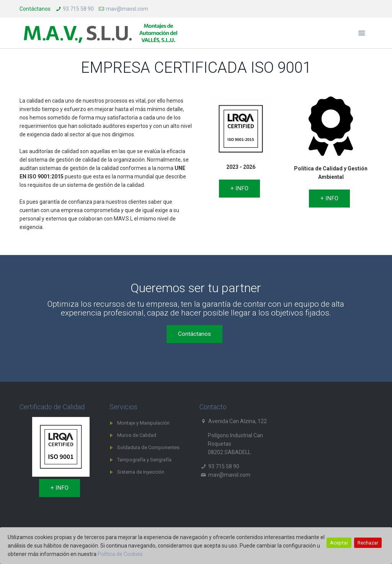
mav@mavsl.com (127, 9)
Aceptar (339, 543)
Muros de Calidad (137, 435)
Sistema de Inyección (141, 472)
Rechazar (368, 543)
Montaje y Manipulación (143, 423)
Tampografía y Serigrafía (144, 460)
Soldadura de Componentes (148, 447)
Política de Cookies (120, 554)
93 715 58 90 (78, 9)
